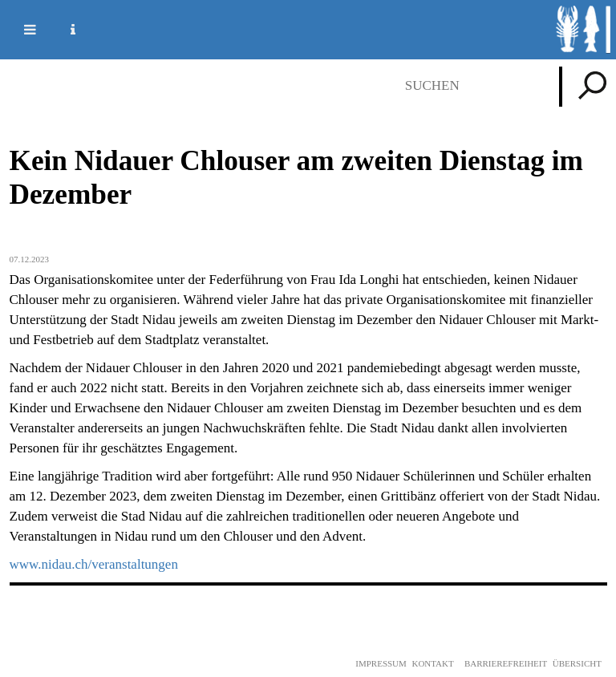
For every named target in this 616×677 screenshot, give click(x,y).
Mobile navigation (20, 30)
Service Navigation (63, 30)
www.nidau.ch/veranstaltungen (94, 564)
